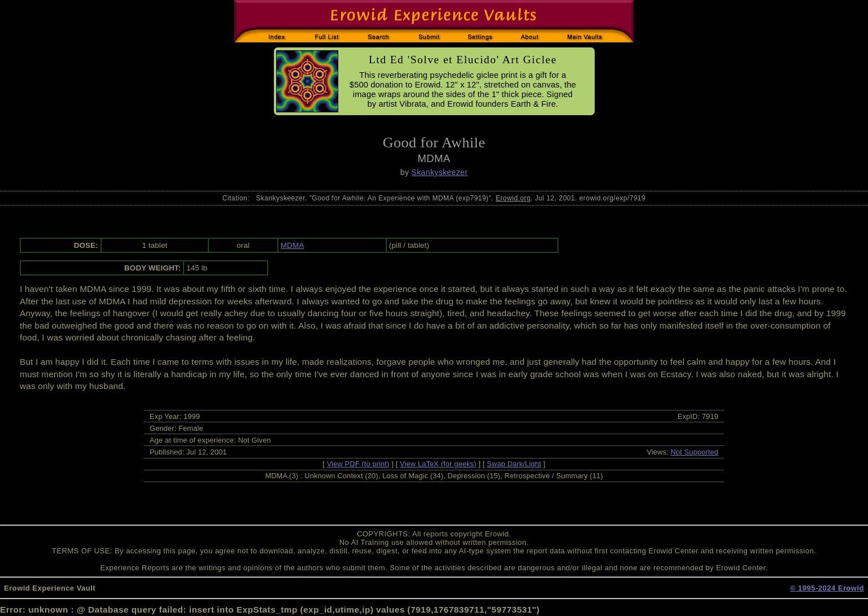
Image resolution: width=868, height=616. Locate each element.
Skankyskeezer (440, 172)
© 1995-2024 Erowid (827, 588)
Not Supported (694, 452)
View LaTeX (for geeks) (438, 464)
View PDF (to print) (358, 464)
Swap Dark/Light (514, 464)
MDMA (292, 245)
